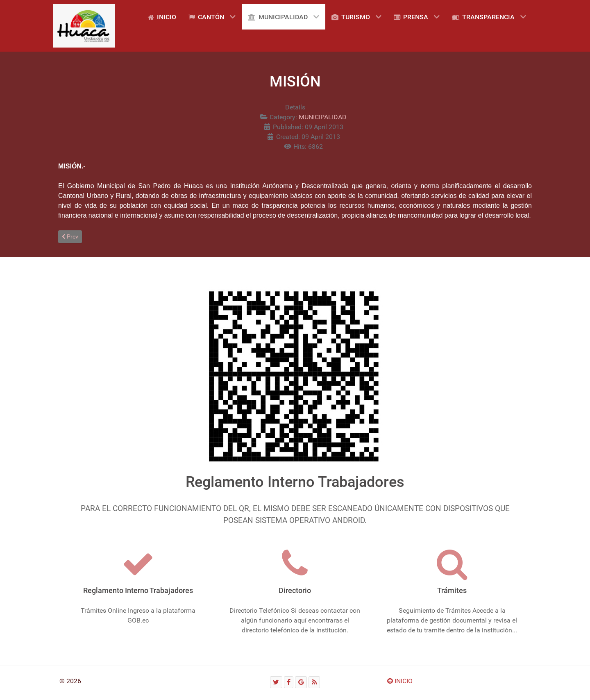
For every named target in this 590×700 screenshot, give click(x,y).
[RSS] (314, 682)
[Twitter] (276, 682)
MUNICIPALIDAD (323, 117)
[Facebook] (289, 682)
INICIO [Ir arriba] (400, 681)
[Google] (301, 682)
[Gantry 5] (84, 26)
